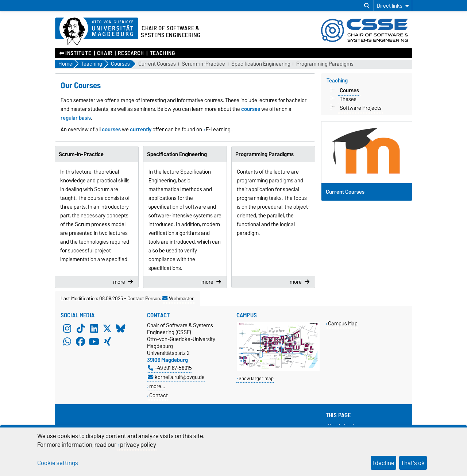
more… (157, 386)
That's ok (413, 463)
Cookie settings (58, 463)
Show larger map (256, 378)
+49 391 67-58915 (170, 368)
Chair (105, 53)
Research (131, 53)
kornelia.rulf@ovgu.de (176, 377)
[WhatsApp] (67, 341)
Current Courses (157, 64)
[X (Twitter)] (107, 328)
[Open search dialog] (367, 6)
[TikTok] (81, 328)
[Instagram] (67, 328)
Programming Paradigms (325, 64)
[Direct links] (393, 6)
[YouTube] (94, 341)
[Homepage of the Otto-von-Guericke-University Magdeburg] (97, 32)
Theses (348, 99)
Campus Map (343, 323)
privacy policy (138, 445)
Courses (349, 90)
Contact (159, 395)
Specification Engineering (261, 64)
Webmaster (178, 298)
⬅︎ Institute (75, 53)
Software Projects (361, 108)
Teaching (162, 53)
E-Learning (218, 129)
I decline (383, 463)
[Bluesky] (121, 328)
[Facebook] (81, 341)
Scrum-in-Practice (203, 64)
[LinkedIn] (94, 328)
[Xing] (107, 341)
